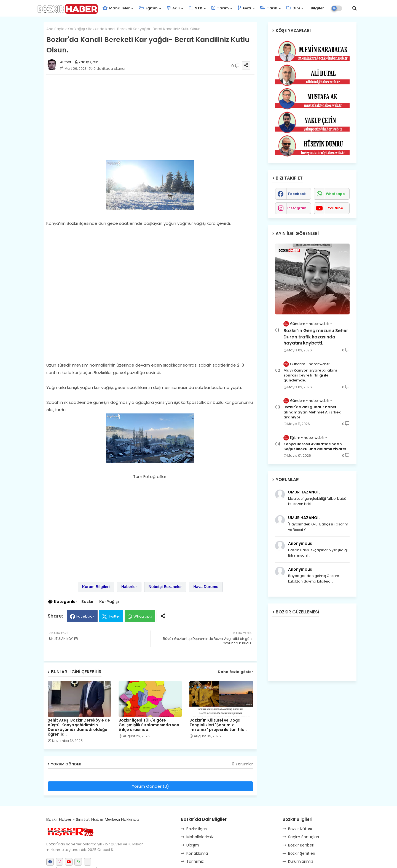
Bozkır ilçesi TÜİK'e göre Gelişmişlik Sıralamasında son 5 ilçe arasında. (149, 725)
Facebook (85, 616)
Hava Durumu (206, 587)
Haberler (129, 587)
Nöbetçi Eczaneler (165, 587)
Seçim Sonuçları (304, 837)
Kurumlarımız (301, 861)
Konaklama (197, 853)
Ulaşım (193, 845)
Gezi (245, 8)
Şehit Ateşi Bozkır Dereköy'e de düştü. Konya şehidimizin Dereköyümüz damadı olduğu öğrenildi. (79, 727)
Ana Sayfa (55, 29)
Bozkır (88, 602)
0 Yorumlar (242, 764)
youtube (335, 208)
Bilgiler (317, 8)
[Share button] (163, 616)
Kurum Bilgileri (96, 587)
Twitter (114, 616)
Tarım (220, 8)
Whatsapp (143, 616)
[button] (355, 8)
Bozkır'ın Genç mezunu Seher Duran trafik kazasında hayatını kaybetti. (316, 337)
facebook (297, 194)
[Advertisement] (156, 117)
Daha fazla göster (235, 672)
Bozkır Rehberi (301, 845)
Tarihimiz (195, 861)
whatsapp (335, 194)
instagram (297, 208)
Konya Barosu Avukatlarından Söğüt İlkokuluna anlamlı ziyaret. (315, 447)
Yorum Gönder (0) (150, 786)
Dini (293, 8)
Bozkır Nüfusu (301, 829)
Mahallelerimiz (200, 837)
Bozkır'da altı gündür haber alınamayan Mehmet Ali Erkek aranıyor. (312, 412)
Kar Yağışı (76, 29)
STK (196, 8)
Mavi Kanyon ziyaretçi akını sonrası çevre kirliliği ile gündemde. (310, 375)
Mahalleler (116, 8)
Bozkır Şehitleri (302, 853)
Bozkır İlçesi (197, 829)
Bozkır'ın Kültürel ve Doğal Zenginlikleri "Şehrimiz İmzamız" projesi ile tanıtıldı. (218, 725)
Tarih (269, 8)
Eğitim (148, 8)
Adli (173, 8)
